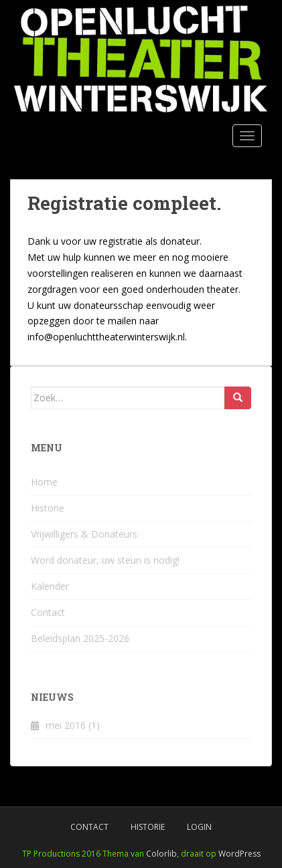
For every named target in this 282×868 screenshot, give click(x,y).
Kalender (50, 586)
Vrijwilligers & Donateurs (84, 534)
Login (199, 827)
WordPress (239, 854)
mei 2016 (66, 725)
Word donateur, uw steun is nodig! (105, 560)
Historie (48, 508)
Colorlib (161, 854)
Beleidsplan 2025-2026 (80, 638)
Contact (48, 612)
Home (44, 482)
